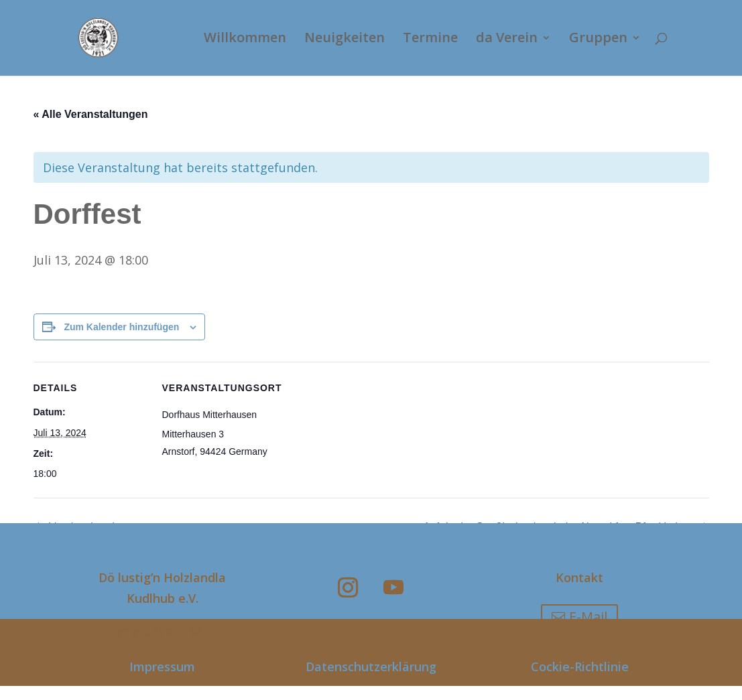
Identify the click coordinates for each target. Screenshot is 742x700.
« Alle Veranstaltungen (91, 114)
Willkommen (245, 40)
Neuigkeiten (345, 40)
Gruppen (598, 40)
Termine (430, 40)
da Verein (507, 40)
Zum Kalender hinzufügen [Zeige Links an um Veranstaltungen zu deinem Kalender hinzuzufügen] (121, 327)
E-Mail (588, 617)
